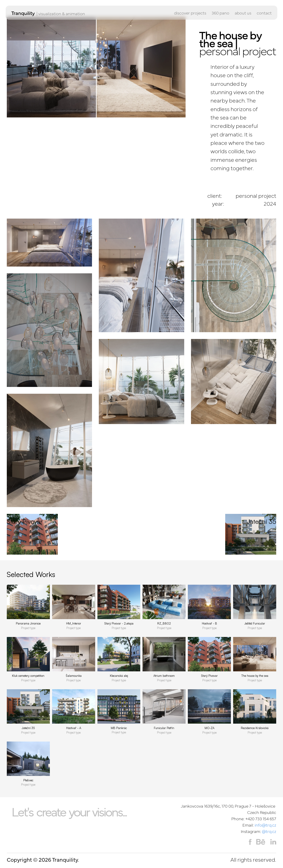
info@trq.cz (265, 825)
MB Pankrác (119, 728)
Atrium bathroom (164, 676)
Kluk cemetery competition (28, 676)
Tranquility (23, 13)
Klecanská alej (119, 676)
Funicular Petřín (164, 728)
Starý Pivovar (209, 676)
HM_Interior (74, 623)
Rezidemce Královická (255, 728)
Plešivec (28, 780)
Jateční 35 (28, 728)
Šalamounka (74, 676)
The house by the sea (255, 676)
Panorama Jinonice (28, 623)
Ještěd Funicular (255, 623)
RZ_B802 (164, 623)
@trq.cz (269, 831)
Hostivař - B (209, 623)
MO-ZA (209, 728)
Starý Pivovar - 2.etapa (119, 623)
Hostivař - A (74, 728)
